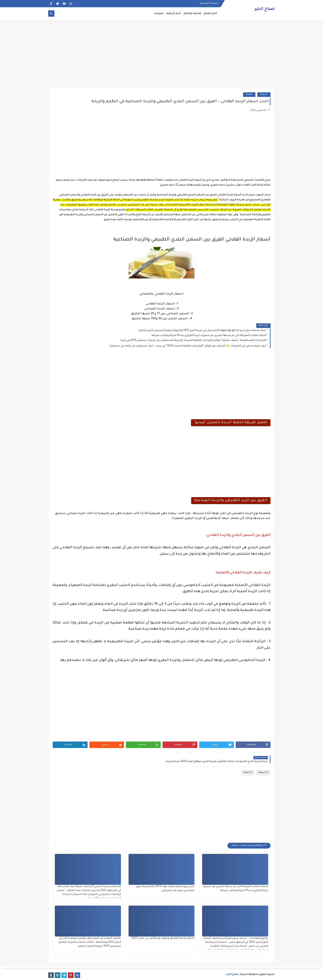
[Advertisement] (161, 56)
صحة (249, 94)
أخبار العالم (210, 14)
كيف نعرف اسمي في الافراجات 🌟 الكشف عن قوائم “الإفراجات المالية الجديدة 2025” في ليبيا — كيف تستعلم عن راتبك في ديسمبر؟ (188, 346)
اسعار (264, 94)
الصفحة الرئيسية (209, 3)
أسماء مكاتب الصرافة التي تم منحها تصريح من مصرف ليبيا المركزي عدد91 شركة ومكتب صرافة (209, 336)
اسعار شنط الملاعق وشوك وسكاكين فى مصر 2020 (163, 938)
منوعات (159, 14)
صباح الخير (265, 9)
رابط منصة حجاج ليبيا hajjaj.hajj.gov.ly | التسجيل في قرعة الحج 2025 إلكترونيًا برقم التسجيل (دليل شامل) (202, 331)
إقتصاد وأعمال (192, 14)
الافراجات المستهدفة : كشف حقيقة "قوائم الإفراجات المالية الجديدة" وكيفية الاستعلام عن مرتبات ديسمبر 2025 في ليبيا (193, 340)
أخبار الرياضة (173, 14)
